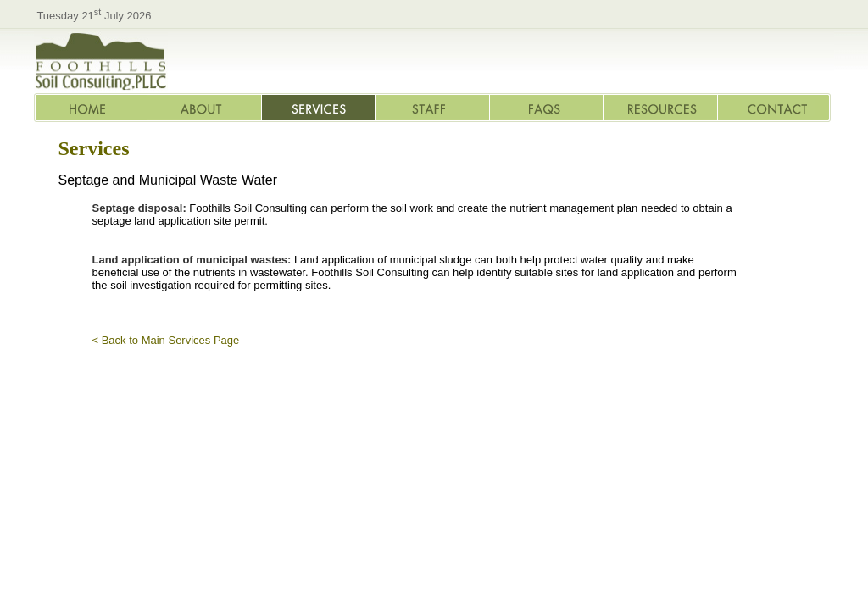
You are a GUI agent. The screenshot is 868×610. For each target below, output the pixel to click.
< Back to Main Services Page (166, 340)
